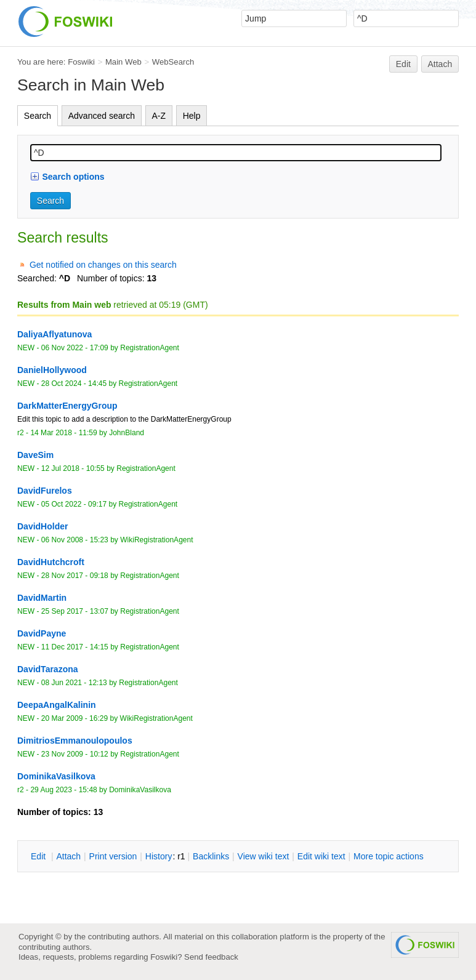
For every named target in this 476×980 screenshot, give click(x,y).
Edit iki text (321, 856)
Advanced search (102, 116)
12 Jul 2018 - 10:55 (73, 468)
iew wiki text (264, 856)
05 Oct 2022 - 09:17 (74, 504)
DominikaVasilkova (140, 790)
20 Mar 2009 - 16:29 (75, 718)
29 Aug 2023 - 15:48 (63, 790)
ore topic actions (389, 856)
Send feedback (211, 957)
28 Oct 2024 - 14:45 (74, 384)
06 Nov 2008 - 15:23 (75, 540)
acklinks (211, 856)
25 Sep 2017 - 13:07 (75, 611)
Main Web (123, 62)
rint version (113, 856)
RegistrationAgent (150, 348)
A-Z (159, 116)
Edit (403, 64)
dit (39, 856)
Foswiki (81, 62)
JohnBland (127, 433)
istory (159, 856)
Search (38, 116)
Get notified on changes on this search (103, 265)
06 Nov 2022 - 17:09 (75, 348)
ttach (68, 856)
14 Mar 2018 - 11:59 (63, 433)
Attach (440, 64)
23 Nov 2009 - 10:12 (75, 754)
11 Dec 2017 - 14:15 (75, 647)
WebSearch (173, 62)
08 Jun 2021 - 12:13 (74, 683)
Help (192, 116)
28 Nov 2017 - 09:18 (75, 576)
